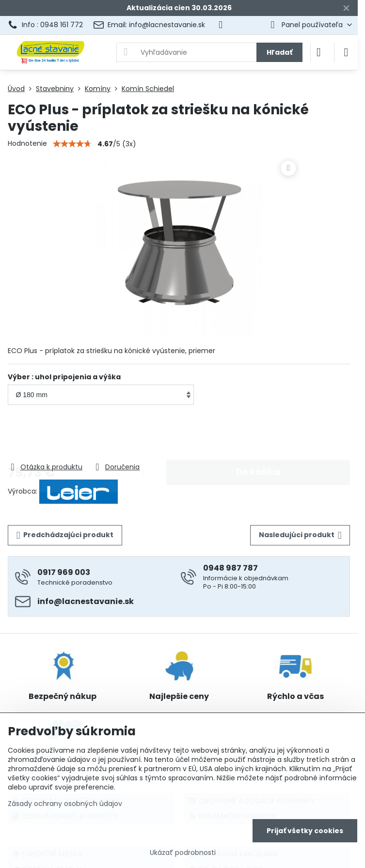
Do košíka (258, 434)
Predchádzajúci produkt (65, 535)
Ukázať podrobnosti (183, 853)
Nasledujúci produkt (300, 535)
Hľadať (279, 52)
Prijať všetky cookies (305, 831)
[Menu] (346, 52)
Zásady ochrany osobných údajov (65, 804)
